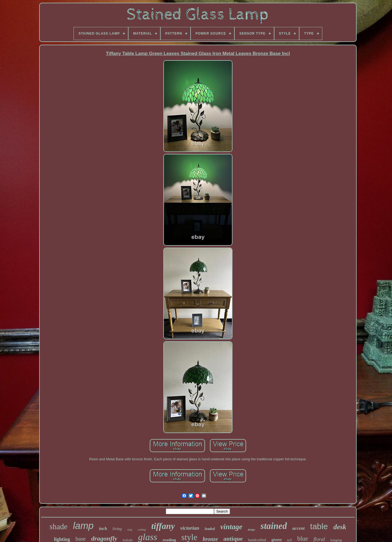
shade (59, 526)
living (117, 529)
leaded (210, 529)
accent (298, 528)
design (251, 530)
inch (103, 529)
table (319, 526)
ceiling (142, 529)
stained (274, 526)
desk (340, 527)
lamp (83, 526)
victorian (190, 528)
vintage (231, 527)
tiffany (163, 526)
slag (130, 529)
